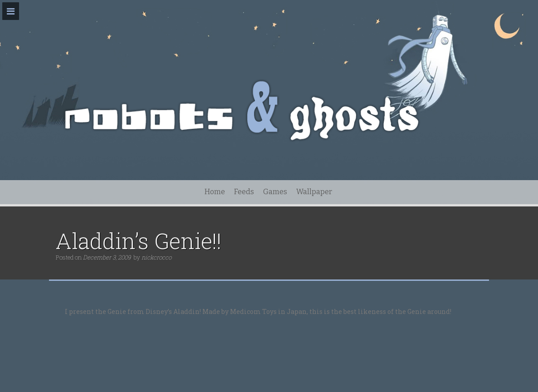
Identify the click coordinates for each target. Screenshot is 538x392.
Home (215, 192)
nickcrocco (157, 257)
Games (275, 192)
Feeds (244, 192)
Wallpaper (314, 192)
